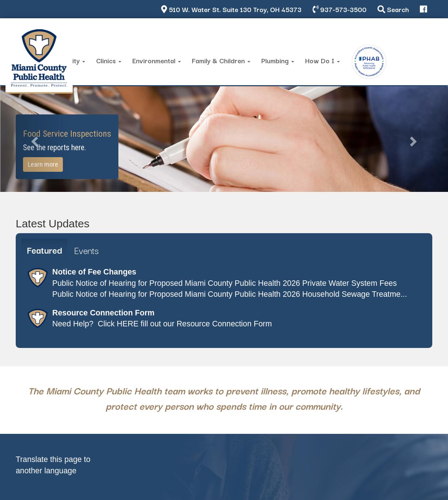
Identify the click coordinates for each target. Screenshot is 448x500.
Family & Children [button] (221, 60)
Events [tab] (86, 250)
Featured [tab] (44, 250)
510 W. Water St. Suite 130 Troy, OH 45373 (231, 9)
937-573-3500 (339, 9)
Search (393, 9)
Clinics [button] (109, 60)
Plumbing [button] (278, 60)
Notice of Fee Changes (94, 272)
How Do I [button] (322, 60)
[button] (34, 139)
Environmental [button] (157, 60)
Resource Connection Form (103, 313)
